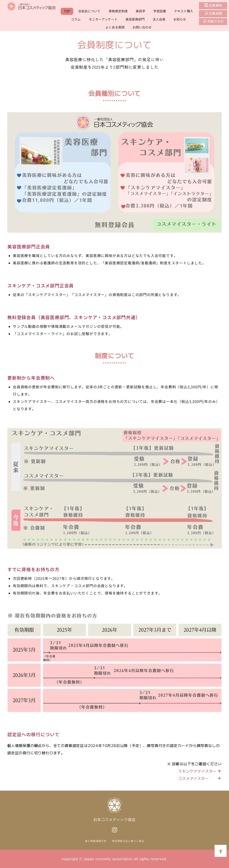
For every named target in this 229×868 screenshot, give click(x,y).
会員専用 (215, 5)
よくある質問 (115, 27)
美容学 (141, 11)
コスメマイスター (200, 778)
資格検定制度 (118, 11)
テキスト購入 (184, 11)
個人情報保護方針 (96, 841)
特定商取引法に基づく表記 (128, 841)
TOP (67, 11)
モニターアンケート (103, 19)
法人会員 (159, 19)
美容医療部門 (135, 19)
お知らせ (180, 19)
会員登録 (215, 13)
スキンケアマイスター (200, 771)
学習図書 (160, 11)
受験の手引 (213, 21)
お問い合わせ (142, 27)
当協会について (89, 11)
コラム (76, 19)
